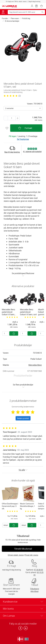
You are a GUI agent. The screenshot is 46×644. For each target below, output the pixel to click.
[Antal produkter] (12, 118)
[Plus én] (6, 118)
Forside (5, 18)
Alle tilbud (34, 591)
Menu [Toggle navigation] (3, 12)
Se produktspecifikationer (23, 274)
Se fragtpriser (23, 139)
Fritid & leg (26, 18)
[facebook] (21, 629)
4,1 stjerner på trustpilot (32, 152)
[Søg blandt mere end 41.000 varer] (24, 12)
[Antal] (6, 333)
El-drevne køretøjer (12, 21)
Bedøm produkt (23, 418)
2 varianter (9, 108)
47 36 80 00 (38, 570)
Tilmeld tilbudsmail (23, 549)
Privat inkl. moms (31, 555)
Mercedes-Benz (35, 365)
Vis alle (23, 470)
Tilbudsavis (35, 589)
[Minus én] (18, 118)
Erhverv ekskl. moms (16, 555)
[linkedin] (25, 629)
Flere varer (15, 18)
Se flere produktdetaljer (23, 386)
